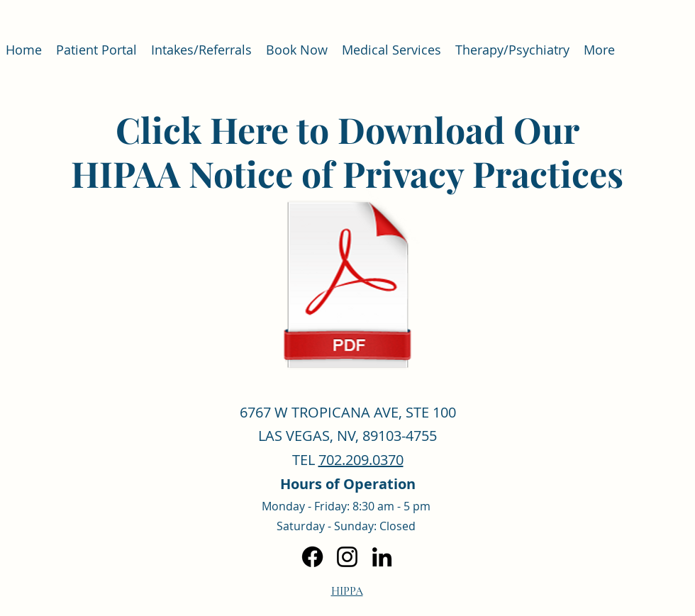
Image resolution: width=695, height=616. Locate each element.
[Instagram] (347, 557)
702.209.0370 (361, 460)
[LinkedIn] (382, 557)
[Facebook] (312, 557)
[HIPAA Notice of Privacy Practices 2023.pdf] (347, 285)
